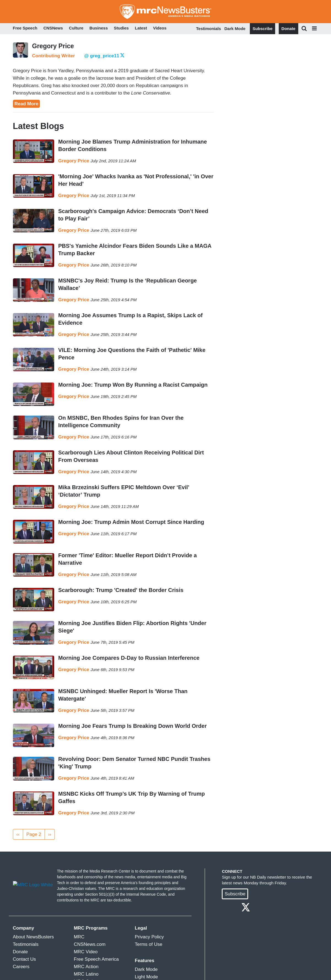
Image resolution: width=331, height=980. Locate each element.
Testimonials (209, 29)
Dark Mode (235, 29)
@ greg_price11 (104, 56)
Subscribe (263, 29)
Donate (288, 29)
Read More (27, 104)
